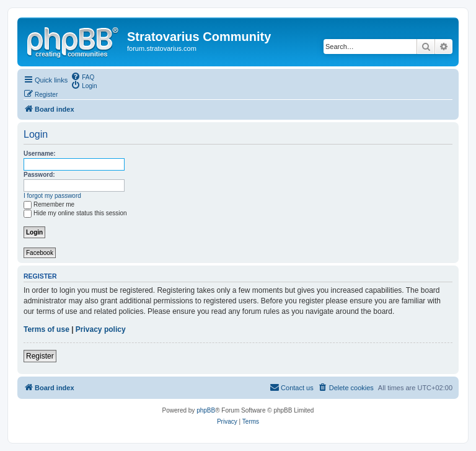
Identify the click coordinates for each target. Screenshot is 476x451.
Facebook (40, 253)
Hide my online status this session (75, 213)
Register (40, 356)
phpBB (206, 410)
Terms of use (46, 329)
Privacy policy (101, 329)
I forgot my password (52, 196)
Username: (40, 154)
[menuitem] (82, 76)
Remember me (49, 204)
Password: (39, 175)
